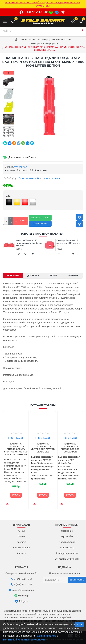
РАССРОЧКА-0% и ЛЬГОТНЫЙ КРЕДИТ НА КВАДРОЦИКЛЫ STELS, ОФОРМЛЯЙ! (43, 4)
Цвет (8, 196)
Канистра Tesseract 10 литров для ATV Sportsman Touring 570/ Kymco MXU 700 (35, 449)
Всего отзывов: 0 (29, 178)
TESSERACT (21, 167)
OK (81, 625)
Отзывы (73, 275)
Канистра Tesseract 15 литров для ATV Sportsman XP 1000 (48, 243)
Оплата (53, 275)
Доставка (33, 275)
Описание (13, 275)
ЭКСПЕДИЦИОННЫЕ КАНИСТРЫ (54, 40)
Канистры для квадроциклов (45, 43)
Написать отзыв (51, 178)
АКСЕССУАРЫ (28, 40)
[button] (9, 136)
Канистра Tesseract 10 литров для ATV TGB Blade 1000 (62, 448)
